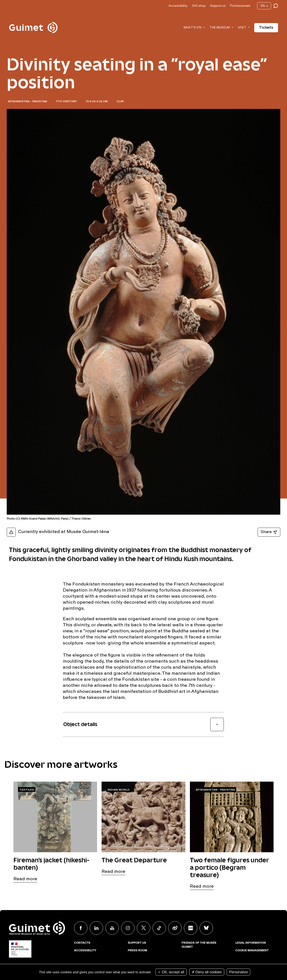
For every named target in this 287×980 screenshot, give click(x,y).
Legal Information (251, 943)
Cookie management (252, 951)
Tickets (266, 28)
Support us (218, 6)
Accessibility (178, 6)
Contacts (82, 943)
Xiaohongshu (191, 928)
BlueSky (206, 928)
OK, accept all (171, 972)
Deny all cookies (207, 972)
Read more (25, 879)
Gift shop (199, 6)
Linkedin (96, 928)
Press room (137, 951)
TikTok (159, 928)
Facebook (81, 928)
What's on (192, 28)
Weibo (175, 928)
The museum (220, 28)
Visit (242, 28)
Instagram (128, 928)
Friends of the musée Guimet (199, 945)
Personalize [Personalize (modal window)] (239, 972)
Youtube (112, 928)
